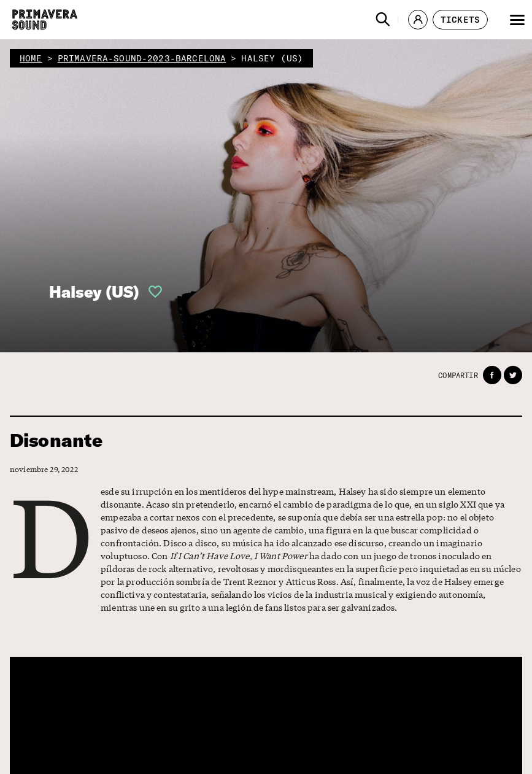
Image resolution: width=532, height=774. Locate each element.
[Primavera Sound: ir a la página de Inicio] (45, 20)
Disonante (56, 440)
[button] (383, 20)
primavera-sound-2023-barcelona (142, 58)
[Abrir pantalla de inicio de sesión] (152, 292)
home (31, 58)
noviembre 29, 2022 (44, 469)
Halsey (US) (94, 292)
